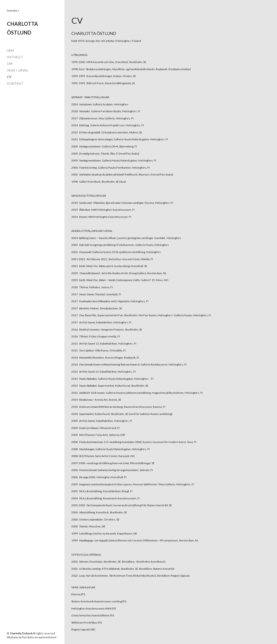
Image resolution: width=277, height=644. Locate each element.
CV (9, 77)
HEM (10, 50)
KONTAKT (15, 83)
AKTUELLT (15, 57)
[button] (13, 10)
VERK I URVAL (18, 70)
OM (10, 64)
